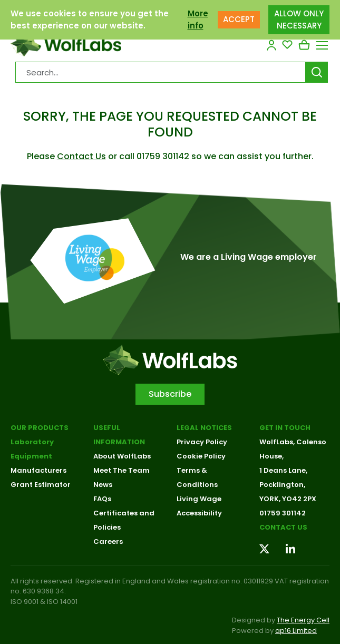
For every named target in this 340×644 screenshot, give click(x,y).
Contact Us (81, 156)
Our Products (40, 428)
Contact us (283, 527)
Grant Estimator (41, 485)
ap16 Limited (296, 631)
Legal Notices (204, 428)
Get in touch (285, 428)
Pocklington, (282, 485)
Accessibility (199, 513)
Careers (108, 541)
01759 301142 (283, 513)
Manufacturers (38, 470)
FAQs (102, 499)
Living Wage (199, 499)
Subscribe (170, 394)
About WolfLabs (122, 456)
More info (198, 19)
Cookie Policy (201, 456)
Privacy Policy (202, 442)
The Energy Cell (303, 620)
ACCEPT (239, 19)
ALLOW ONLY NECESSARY (299, 19)
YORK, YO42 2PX (288, 499)
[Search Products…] (161, 72)
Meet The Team (122, 470)
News (103, 485)
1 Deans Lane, (283, 470)
